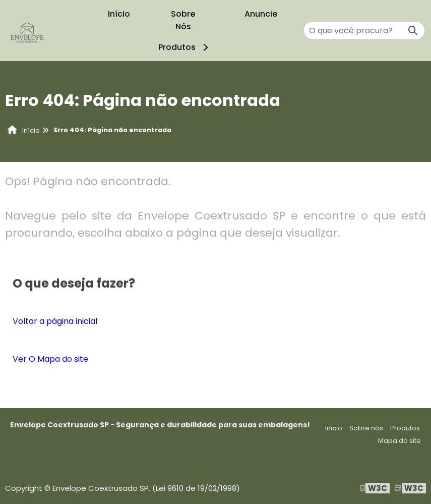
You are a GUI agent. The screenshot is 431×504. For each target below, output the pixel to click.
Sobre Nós (183, 20)
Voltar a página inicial (55, 321)
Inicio (334, 428)
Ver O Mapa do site (50, 359)
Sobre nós (366, 428)
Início (119, 14)
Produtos (185, 47)
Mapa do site (399, 441)
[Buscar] (413, 31)
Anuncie (261, 14)
